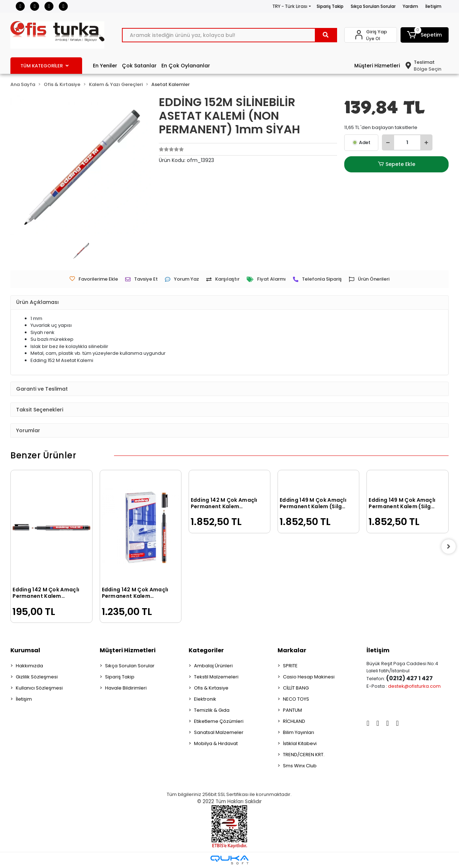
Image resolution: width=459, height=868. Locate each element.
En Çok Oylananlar (186, 66)
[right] (449, 547)
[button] (425, 35)
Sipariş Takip (330, 6)
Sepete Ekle (397, 164)
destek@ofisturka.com (414, 686)
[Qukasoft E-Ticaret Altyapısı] (229, 860)
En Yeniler (105, 66)
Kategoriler (206, 650)
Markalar (292, 650)
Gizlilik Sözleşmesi (37, 677)
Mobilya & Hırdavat (216, 743)
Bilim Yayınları (299, 732)
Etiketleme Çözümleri (219, 721)
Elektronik (205, 699)
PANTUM (292, 710)
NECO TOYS (296, 699)
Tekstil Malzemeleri (216, 677)
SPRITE (290, 666)
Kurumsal (25, 650)
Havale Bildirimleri (126, 688)
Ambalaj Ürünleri (213, 666)
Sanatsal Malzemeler (219, 732)
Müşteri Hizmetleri (377, 66)
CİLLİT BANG (296, 688)
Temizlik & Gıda (212, 710)
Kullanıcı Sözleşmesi (39, 688)
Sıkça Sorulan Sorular (373, 6)
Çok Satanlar (139, 66)
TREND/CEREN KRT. (304, 755)
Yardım (410, 6)
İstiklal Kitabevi (300, 743)
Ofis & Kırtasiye (211, 688)
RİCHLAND (294, 721)
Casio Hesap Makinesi (309, 677)
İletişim (433, 6)
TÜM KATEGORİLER (44, 66)
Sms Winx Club (300, 766)
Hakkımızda (29, 666)
